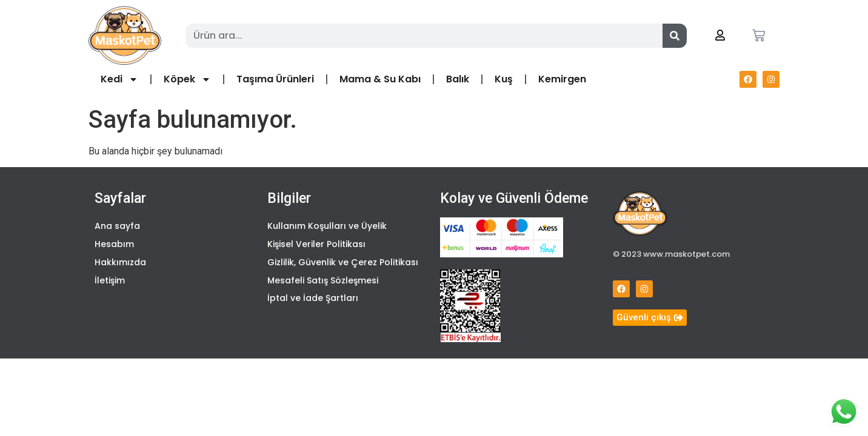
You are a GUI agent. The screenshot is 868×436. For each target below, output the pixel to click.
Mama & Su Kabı (380, 79)
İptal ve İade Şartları (313, 302)
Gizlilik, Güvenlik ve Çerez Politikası (343, 264)
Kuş (504, 79)
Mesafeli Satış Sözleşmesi (323, 283)
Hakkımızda (120, 264)
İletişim (110, 283)
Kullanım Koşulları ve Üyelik (327, 226)
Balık (458, 79)
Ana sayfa (117, 226)
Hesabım (114, 245)
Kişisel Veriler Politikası (316, 245)
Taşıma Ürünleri (275, 79)
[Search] (675, 36)
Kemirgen (562, 79)
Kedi (119, 79)
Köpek (187, 79)
